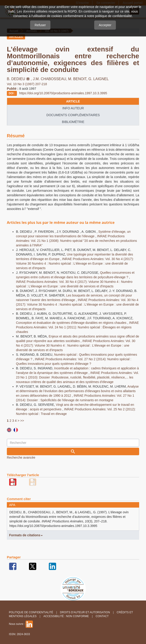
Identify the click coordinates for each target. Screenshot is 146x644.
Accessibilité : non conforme (66, 616)
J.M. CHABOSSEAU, (51, 79)
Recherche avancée (21, 457)
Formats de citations (26, 535)
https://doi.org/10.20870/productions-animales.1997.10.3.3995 (63, 93)
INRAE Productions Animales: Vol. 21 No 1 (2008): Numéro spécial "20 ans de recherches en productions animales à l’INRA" (76, 241)
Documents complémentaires (73, 115)
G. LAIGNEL (99, 79)
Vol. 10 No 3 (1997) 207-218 (27, 84)
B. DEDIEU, (20, 79)
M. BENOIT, (78, 79)
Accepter (105, 25)
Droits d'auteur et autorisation (85, 612)
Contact (102, 616)
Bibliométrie (73, 122)
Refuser (40, 25)
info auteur (73, 108)
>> (22, 421)
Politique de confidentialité (31, 612)
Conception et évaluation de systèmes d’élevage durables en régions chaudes (72, 323)
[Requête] (73, 443)
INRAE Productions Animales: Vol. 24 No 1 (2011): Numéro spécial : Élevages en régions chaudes (77, 327)
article (73, 101)
